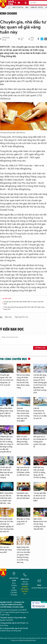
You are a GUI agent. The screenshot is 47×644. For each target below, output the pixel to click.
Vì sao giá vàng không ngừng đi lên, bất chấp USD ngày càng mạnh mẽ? (24, 308)
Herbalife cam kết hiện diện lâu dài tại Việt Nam (23, 496)
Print (46, 39)
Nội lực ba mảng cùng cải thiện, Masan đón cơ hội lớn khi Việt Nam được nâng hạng (23, 381)
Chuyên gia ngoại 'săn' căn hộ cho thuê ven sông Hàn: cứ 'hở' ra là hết (7, 380)
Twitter (42, 39)
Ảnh (27, 7)
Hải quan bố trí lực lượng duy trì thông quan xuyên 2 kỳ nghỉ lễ (40, 442)
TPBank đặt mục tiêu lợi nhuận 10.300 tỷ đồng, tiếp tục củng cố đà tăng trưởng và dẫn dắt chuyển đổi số (7, 444)
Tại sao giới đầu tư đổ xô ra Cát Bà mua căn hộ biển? (40, 497)
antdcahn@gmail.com (39, 588)
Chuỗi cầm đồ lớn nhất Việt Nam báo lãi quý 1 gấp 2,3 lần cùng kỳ (6, 472)
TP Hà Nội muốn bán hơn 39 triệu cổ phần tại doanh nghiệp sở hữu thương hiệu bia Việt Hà (7, 525)
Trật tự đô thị (18, 7)
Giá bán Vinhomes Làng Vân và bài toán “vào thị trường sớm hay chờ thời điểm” (23, 415)
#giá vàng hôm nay (21, 317)
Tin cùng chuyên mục (14, 359)
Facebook (38, 39)
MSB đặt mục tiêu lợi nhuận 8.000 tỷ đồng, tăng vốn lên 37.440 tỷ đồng (39, 472)
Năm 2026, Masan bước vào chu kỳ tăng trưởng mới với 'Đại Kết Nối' (40, 524)
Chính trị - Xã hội (37, 7)
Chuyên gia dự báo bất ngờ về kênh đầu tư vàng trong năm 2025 (23, 303)
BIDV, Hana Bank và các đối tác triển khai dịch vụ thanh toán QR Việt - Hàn (6, 498)
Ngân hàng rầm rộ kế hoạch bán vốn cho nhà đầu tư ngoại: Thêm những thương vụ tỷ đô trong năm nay (23, 555)
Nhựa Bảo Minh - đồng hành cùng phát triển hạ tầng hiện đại (7, 412)
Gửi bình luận (40, 348)
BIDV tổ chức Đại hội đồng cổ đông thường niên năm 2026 (23, 440)
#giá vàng (8, 317)
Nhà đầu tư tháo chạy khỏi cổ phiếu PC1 (23, 522)
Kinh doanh (8, 13)
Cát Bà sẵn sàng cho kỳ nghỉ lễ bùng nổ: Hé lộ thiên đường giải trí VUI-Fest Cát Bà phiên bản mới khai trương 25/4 (40, 384)
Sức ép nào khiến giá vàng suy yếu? (6, 550)
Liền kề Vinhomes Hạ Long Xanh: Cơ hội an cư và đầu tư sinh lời (40, 413)
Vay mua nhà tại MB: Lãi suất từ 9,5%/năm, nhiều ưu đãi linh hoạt (23, 471)
